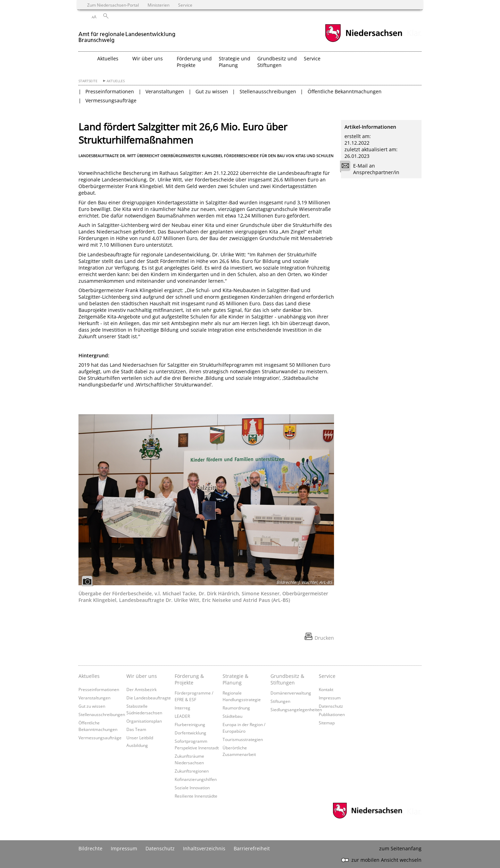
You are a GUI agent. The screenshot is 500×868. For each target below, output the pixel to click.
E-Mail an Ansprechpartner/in (372, 169)
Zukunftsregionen (192, 771)
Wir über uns (142, 676)
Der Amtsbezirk (141, 689)
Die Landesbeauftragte (149, 698)
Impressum (330, 698)
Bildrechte (90, 848)
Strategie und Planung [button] (235, 62)
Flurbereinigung (190, 724)
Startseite (88, 81)
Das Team (136, 729)
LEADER (182, 716)
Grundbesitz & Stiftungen (287, 679)
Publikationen (332, 714)
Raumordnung (236, 708)
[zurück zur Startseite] (127, 34)
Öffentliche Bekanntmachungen (345, 91)
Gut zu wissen (212, 91)
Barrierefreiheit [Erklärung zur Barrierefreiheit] (252, 848)
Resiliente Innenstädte (196, 796)
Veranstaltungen (165, 91)
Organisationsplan (144, 721)
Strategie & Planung (235, 679)
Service (327, 676)
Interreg (182, 708)
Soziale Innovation (192, 788)
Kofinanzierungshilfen (196, 779)
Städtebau (232, 716)
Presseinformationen (110, 91)
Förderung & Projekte (189, 679)
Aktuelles (116, 81)
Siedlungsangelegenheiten (296, 709)
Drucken (324, 638)
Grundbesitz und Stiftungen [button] (277, 62)
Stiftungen (280, 701)
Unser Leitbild (140, 738)
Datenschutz (331, 706)
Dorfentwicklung (190, 733)
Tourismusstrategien (243, 739)
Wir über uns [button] (148, 58)
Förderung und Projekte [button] (194, 62)
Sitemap (327, 723)
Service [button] (312, 58)
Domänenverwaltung (291, 693)
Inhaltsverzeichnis (204, 848)
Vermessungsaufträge (111, 100)
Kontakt (326, 689)
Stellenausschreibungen (268, 91)
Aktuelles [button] (108, 58)
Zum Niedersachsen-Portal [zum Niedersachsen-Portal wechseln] (113, 5)
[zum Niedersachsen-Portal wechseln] (364, 41)
